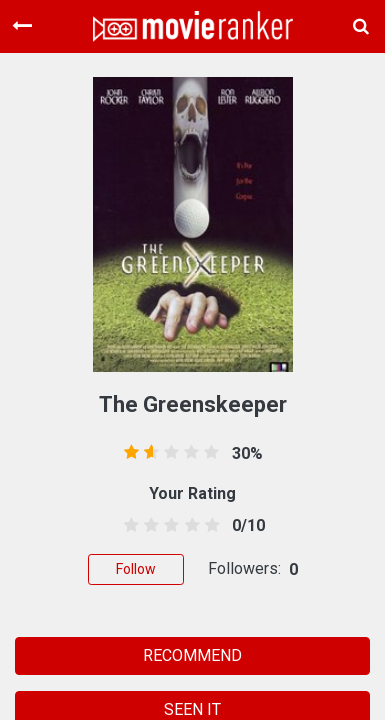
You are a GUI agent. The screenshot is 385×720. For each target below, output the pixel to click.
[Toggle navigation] (22, 26)
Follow (136, 569)
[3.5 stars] (188, 526)
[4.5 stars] (208, 526)
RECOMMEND (192, 655)
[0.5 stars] (128, 526)
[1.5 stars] (148, 526)
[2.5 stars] (168, 526)
